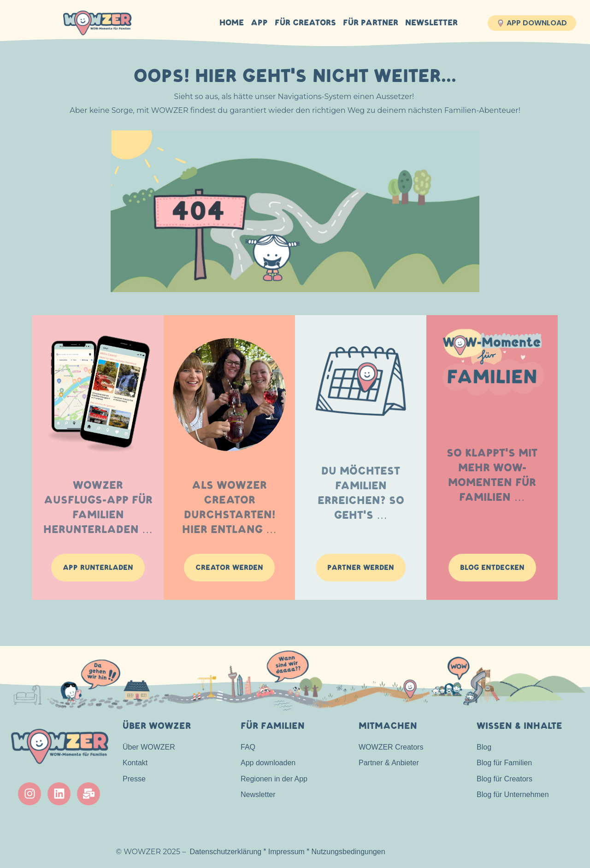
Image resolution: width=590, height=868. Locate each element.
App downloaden (268, 763)
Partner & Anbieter (389, 763)
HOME (232, 23)
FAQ (248, 747)
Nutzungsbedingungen (348, 852)
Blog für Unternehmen (513, 795)
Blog (484, 747)
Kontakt (135, 763)
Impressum (286, 852)
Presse (134, 779)
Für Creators (305, 23)
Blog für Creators (504, 779)
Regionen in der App (274, 779)
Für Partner (371, 23)
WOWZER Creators (391, 747)
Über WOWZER (149, 747)
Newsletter (431, 23)
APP (259, 23)
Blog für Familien (504, 763)
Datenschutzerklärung (226, 852)
